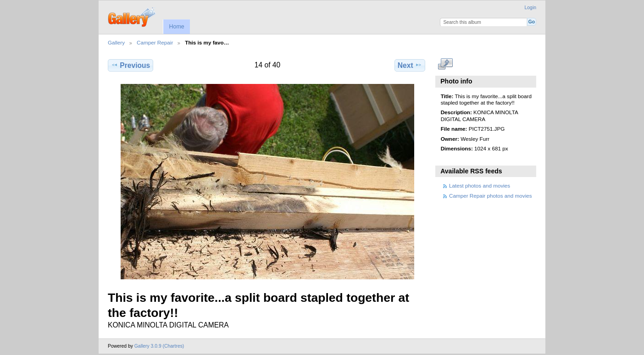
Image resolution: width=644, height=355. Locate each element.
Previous (130, 65)
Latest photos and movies (480, 186)
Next (410, 65)
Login (530, 8)
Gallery (116, 42)
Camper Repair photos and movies (491, 196)
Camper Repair (155, 42)
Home (176, 27)
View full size (446, 64)
